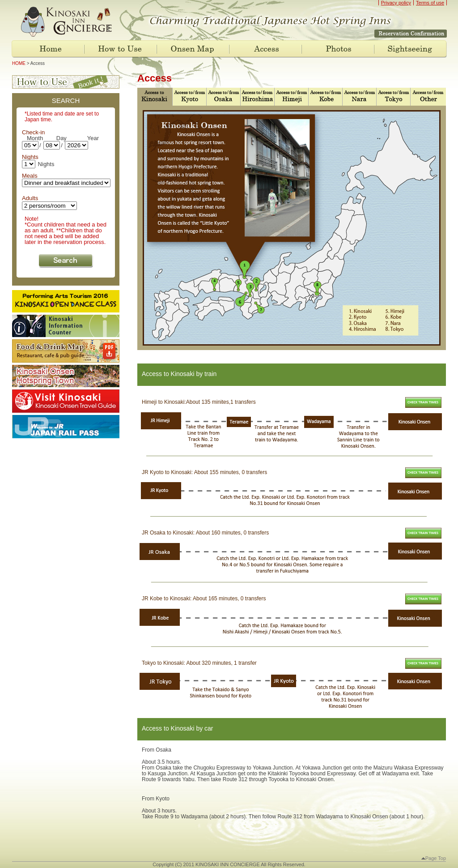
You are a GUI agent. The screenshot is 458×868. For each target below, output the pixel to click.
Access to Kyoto (189, 97)
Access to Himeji (291, 97)
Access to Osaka (223, 97)
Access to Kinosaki (154, 97)
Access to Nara (359, 97)
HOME (19, 63)
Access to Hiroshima (257, 97)
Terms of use (430, 3)
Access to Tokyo (393, 97)
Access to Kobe (325, 97)
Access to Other (427, 97)
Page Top (434, 858)
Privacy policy (396, 3)
